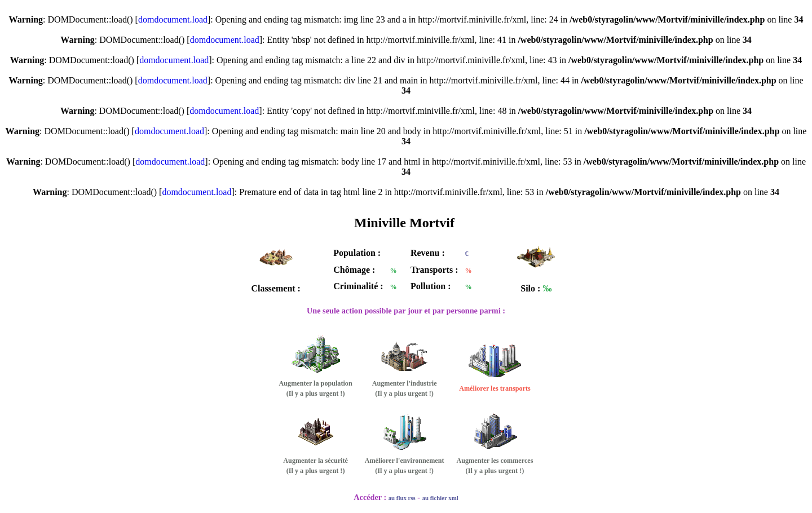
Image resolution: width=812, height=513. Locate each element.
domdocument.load (173, 19)
